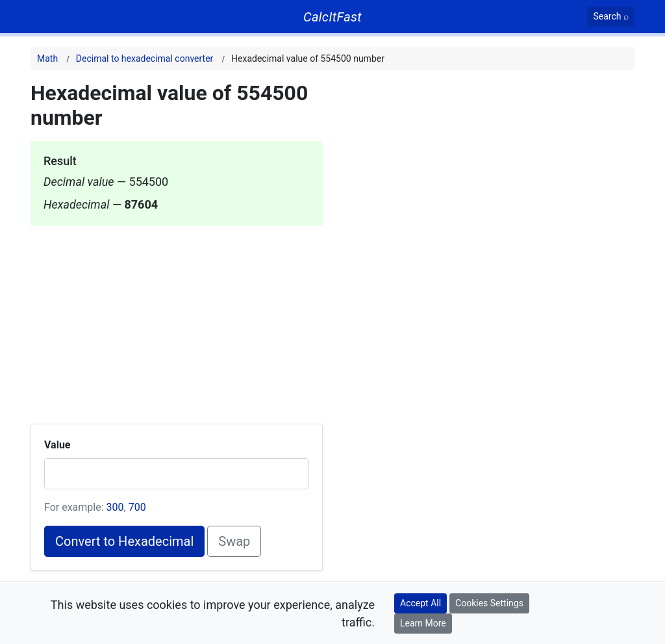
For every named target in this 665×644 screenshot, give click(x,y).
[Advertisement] (177, 317)
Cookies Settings (489, 603)
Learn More (423, 623)
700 (137, 507)
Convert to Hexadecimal (124, 541)
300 (115, 507)
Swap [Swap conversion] (234, 541)
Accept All (420, 603)
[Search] (611, 17)
